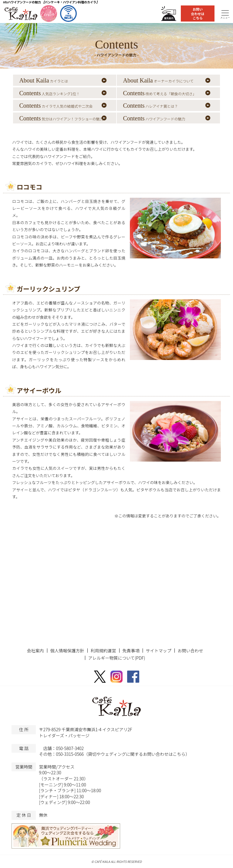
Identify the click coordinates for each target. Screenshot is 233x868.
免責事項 (131, 651)
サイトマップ (159, 651)
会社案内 (35, 651)
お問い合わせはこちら (198, 13)
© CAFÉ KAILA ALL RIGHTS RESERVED (116, 861)
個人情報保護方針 (67, 651)
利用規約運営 (103, 651)
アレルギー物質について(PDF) (117, 658)
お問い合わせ (191, 651)
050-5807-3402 (70, 748)
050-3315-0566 (70, 754)
